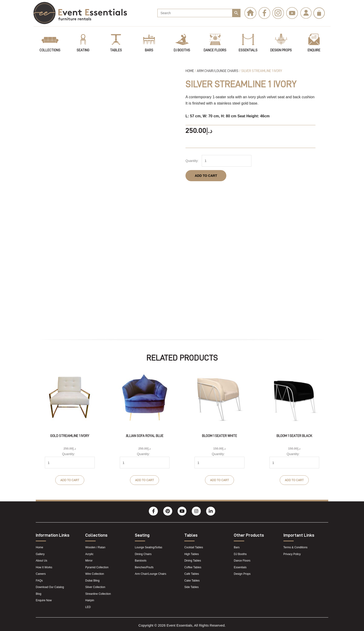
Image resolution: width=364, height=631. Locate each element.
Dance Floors (215, 50)
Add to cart (206, 175)
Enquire (314, 50)
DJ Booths (182, 50)
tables (116, 50)
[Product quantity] (225, 160)
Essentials (248, 50)
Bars (149, 50)
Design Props (281, 50)
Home (190, 71)
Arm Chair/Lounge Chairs (218, 71)
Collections (50, 50)
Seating (83, 50)
